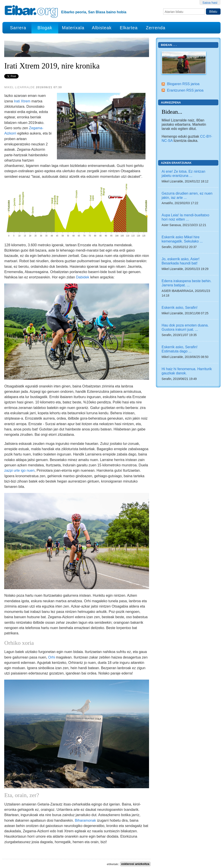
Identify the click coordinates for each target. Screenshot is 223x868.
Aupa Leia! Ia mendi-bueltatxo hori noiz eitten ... (185, 217)
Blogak (45, 28)
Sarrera (18, 28)
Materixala (73, 28)
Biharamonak (85, 820)
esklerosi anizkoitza (135, 864)
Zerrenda (155, 28)
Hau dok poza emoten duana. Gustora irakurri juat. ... (185, 327)
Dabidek (82, 277)
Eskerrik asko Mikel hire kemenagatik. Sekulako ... (182, 239)
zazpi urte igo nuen (19, 470)
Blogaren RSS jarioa (183, 84)
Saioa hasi (210, 3)
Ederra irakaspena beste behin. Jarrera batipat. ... (187, 283)
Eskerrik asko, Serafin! (180, 307)
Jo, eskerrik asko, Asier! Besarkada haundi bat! (181, 261)
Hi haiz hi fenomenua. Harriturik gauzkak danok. (187, 371)
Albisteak (102, 28)
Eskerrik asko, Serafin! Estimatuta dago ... (180, 349)
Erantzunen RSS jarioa (185, 90)
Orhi (51, 657)
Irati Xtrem (22, 101)
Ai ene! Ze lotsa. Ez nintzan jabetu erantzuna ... (183, 173)
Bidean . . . (169, 45)
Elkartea (129, 28)
